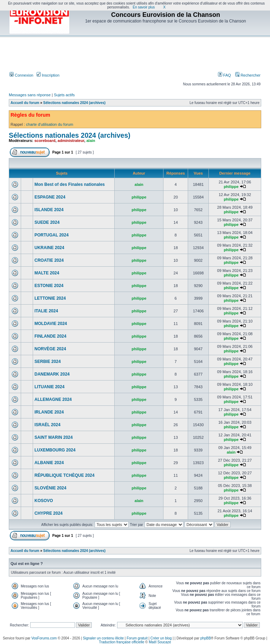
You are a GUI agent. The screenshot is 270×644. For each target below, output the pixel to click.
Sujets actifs (64, 95)
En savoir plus (144, 7)
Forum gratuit (137, 638)
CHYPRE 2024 (49, 513)
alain (91, 141)
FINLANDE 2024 (50, 336)
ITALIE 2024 (46, 311)
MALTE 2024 (47, 273)
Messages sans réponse (30, 95)
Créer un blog (161, 638)
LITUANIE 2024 (49, 387)
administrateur (71, 141)
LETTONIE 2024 (50, 298)
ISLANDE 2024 (49, 210)
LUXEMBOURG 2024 (55, 450)
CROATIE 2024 (49, 260)
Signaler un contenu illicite (103, 638)
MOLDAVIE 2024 (51, 324)
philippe (231, 187)
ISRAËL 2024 (47, 425)
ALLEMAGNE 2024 (53, 399)
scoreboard (45, 141)
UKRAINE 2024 (49, 248)
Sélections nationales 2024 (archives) (74, 103)
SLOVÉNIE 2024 (50, 488)
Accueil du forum (25, 103)
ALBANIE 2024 (49, 463)
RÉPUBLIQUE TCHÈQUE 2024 (65, 475)
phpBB (206, 638)
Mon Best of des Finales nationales (70, 184)
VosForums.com (44, 638)
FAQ (224, 75)
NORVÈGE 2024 (50, 349)
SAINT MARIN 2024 (54, 437)
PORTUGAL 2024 (52, 235)
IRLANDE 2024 (49, 412)
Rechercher (248, 75)
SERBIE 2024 (48, 362)
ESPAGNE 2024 (50, 197)
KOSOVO (44, 501)
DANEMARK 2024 (52, 374)
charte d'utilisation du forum (50, 124)
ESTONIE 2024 (49, 286)
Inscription (48, 75)
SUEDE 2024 (47, 222)
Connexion (21, 75)
